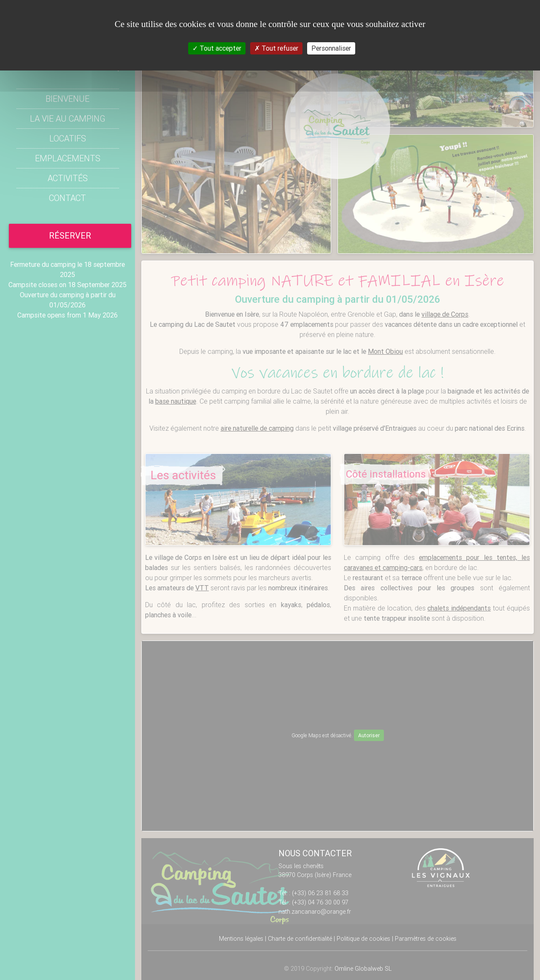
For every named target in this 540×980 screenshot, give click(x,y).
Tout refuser (276, 48)
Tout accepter (217, 48)
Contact (67, 198)
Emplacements (68, 158)
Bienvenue (67, 99)
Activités (68, 178)
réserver (70, 235)
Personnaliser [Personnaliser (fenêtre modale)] (331, 48)
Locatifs (68, 138)
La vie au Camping (68, 118)
